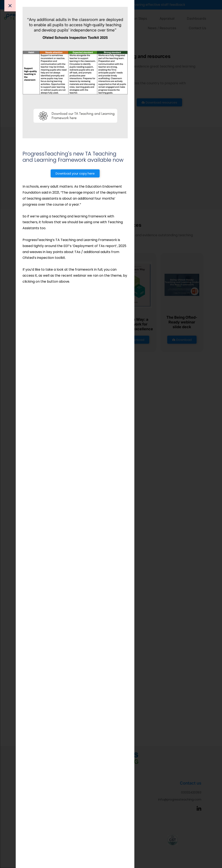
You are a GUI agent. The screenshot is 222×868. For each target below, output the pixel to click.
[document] (111, 434)
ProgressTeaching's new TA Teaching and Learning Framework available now (74, 157)
